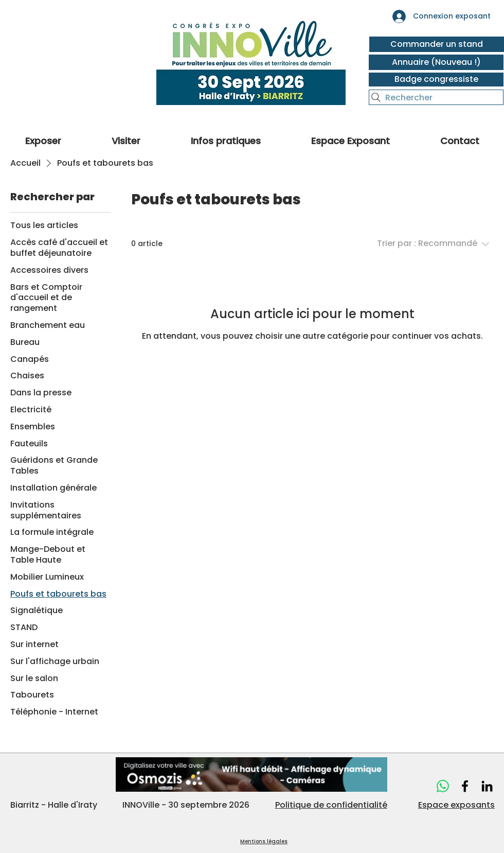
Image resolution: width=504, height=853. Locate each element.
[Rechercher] (436, 97)
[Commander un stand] (437, 44)
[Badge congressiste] (436, 80)
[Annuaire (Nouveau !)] (436, 62)
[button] (126, 140)
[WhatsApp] (443, 786)
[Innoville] (465, 786)
